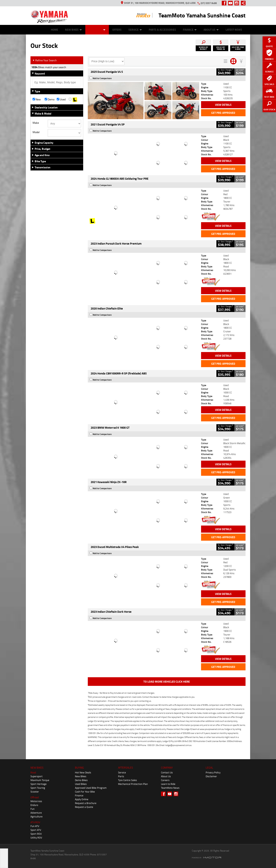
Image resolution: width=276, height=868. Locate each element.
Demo (50, 99)
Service (135, 30)
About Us (211, 30)
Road (33, 772)
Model (36, 132)
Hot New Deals (83, 772)
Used (61, 99)
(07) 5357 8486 (209, 3)
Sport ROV (36, 834)
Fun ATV (35, 826)
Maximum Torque (40, 780)
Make (36, 123)
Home (54, 30)
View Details (223, 105)
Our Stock (97, 30)
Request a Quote (84, 807)
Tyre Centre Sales (127, 780)
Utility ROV (36, 838)
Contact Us (167, 772)
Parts (121, 776)
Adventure (36, 813)
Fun (32, 809)
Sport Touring (38, 788)
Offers (117, 30)
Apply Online (82, 799)
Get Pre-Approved (223, 113)
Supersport (37, 776)
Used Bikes (81, 784)
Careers (165, 780)
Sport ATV (36, 830)
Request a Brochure (86, 803)
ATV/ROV (35, 822)
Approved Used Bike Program (91, 788)
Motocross (36, 801)
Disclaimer (211, 776)
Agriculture (37, 816)
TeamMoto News (170, 788)
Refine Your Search (45, 60)
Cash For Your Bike (85, 792)
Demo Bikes (81, 780)
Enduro (34, 805)
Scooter (35, 792)
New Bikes (73, 30)
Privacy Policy (213, 772)
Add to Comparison (102, 78)
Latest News (234, 30)
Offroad (35, 797)
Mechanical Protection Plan (133, 784)
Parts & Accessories (162, 30)
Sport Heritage (39, 784)
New (37, 99)
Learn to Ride (168, 784)
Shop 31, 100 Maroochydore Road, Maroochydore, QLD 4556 (158, 3)
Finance (190, 30)
